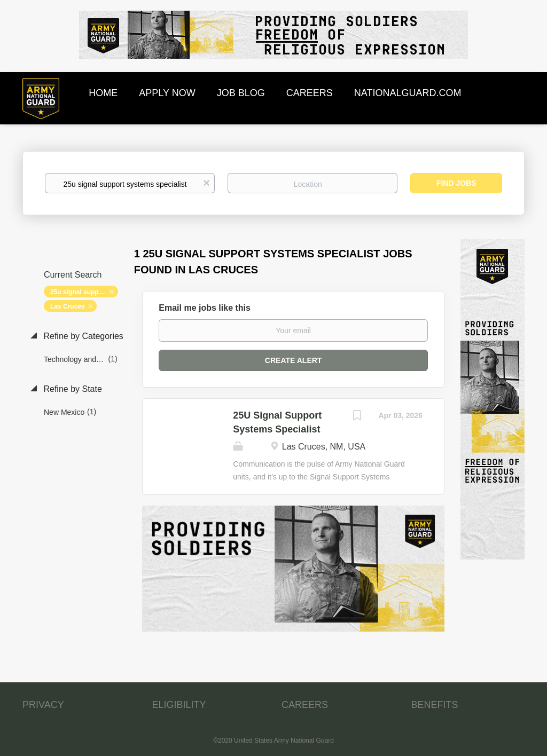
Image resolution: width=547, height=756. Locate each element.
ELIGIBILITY (179, 705)
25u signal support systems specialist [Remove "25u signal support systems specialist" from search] (84, 292)
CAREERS (305, 705)
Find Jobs (456, 183)
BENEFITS (435, 705)
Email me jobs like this (205, 308)
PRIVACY (43, 705)
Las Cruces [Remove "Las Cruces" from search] (68, 306)
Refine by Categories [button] (82, 336)
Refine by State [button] (72, 389)
